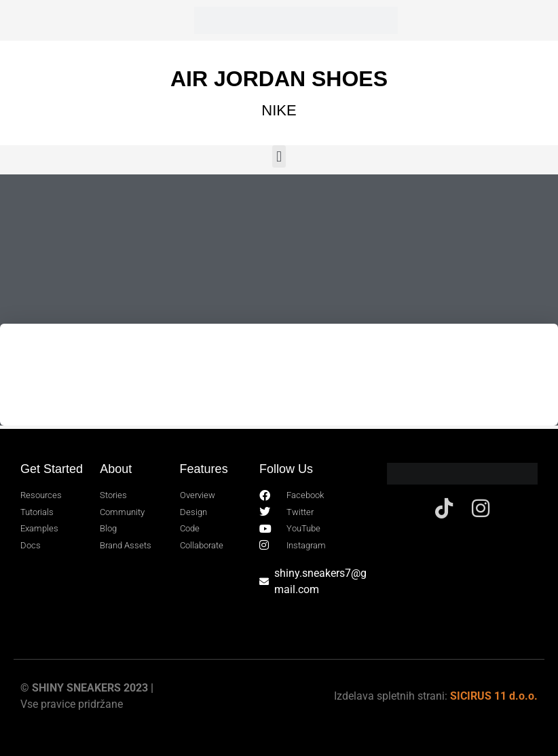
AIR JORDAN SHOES (279, 79)
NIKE (279, 110)
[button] (279, 156)
